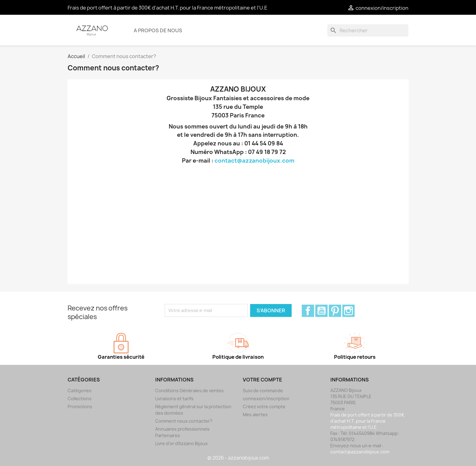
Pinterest (335, 311)
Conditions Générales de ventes (189, 391)
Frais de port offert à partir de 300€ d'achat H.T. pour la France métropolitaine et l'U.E (167, 8)
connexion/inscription (266, 399)
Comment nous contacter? (184, 421)
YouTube (321, 311)
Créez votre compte (264, 407)
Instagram (348, 311)
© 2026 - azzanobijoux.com (238, 458)
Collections (80, 399)
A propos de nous (158, 30)
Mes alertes (255, 415)
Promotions (80, 407)
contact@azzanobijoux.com (254, 161)
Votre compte (262, 380)
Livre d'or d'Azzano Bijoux (181, 443)
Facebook (308, 311)
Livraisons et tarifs (174, 399)
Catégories (80, 391)
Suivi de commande (263, 391)
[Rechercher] (368, 30)
